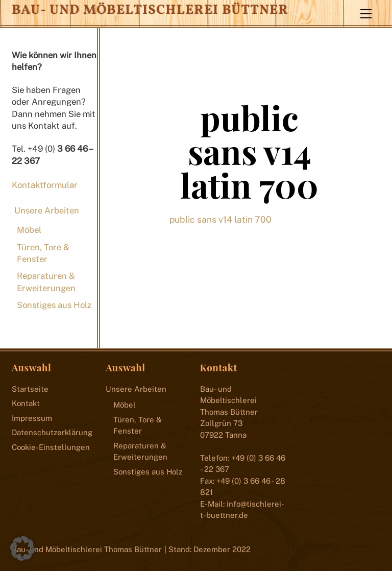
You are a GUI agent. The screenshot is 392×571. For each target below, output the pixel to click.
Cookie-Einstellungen (51, 447)
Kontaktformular (45, 185)
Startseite (30, 389)
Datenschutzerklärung (52, 432)
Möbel (29, 230)
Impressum (32, 418)
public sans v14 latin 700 (249, 151)
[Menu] (366, 14)
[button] (22, 549)
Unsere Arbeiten (47, 210)
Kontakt (26, 403)
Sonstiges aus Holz (54, 305)
